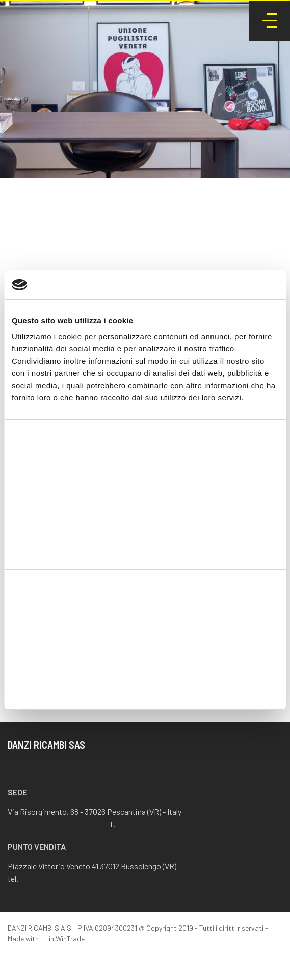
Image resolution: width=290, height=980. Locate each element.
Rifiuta (145, 686)
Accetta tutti (145, 620)
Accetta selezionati (145, 653)
